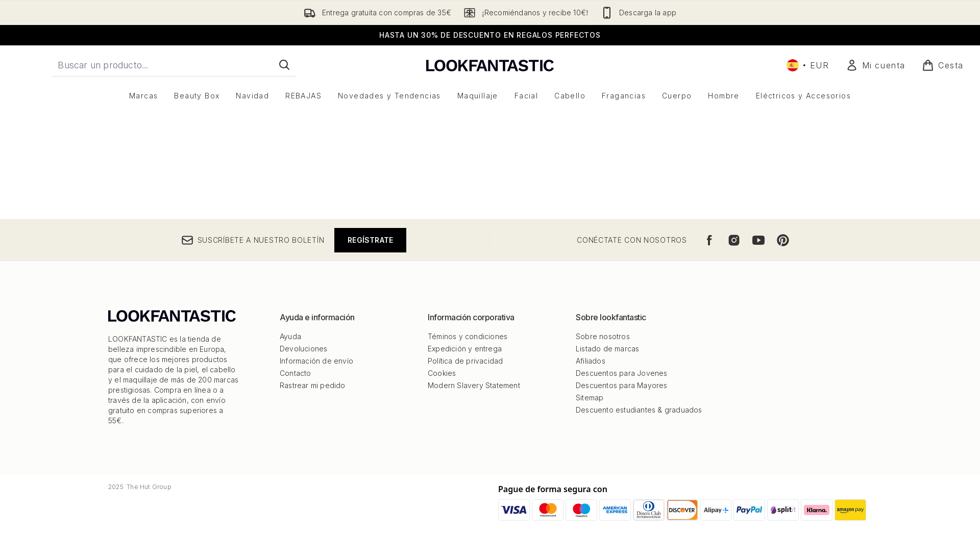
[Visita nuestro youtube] (758, 509)
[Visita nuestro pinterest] (783, 509)
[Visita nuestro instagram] (734, 509)
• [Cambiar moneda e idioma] (808, 65)
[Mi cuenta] (876, 65)
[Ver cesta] (943, 65)
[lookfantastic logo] (490, 65)
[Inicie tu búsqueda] (174, 65)
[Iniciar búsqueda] (284, 65)
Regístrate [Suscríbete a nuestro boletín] (370, 509)
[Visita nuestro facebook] (709, 509)
